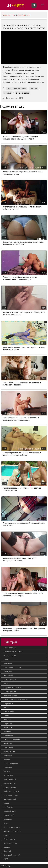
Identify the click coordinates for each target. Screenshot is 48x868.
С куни (6, 715)
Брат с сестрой (10, 779)
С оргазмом (9, 704)
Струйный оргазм (11, 763)
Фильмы (7, 731)
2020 (6, 859)
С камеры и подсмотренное (15, 700)
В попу (6, 803)
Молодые (8, 672)
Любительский (10, 648)
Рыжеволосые (10, 656)
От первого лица (11, 795)
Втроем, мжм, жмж (12, 827)
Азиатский (8, 664)
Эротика (7, 719)
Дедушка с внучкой (12, 739)
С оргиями (8, 723)
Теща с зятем (9, 839)
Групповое (8, 819)
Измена (7, 835)
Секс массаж (9, 711)
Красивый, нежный (12, 855)
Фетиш (34, 89)
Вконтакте (8, 727)
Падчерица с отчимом (13, 652)
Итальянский (9, 815)
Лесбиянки (8, 807)
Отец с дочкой (10, 692)
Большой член (10, 811)
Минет (6, 660)
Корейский (8, 775)
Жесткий (7, 851)
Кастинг (7, 684)
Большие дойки (10, 696)
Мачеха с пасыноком (13, 831)
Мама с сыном (10, 680)
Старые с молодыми (12, 688)
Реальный (8, 755)
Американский (10, 799)
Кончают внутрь (10, 843)
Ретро (6, 708)
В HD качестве (22, 93)
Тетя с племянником (17, 89)
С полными (8, 735)
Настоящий (8, 676)
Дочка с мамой (10, 787)
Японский (8, 743)
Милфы (7, 847)
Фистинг (7, 771)
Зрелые (8, 93)
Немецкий (8, 767)
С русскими (9, 747)
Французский (9, 751)
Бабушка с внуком (11, 791)
